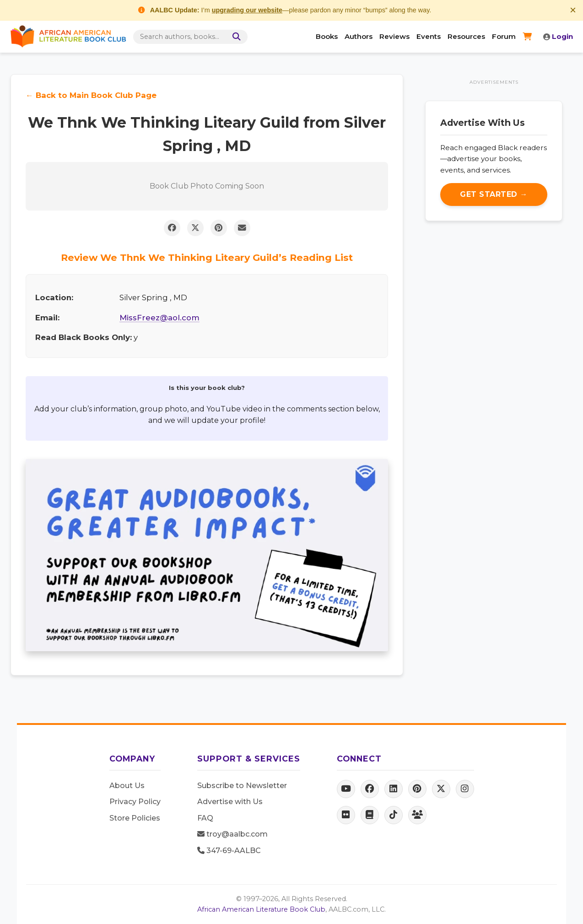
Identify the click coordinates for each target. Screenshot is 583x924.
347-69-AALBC (229, 851)
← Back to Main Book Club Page (91, 95)
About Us (127, 786)
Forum (504, 36)
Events (429, 36)
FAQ (205, 818)
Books (327, 36)
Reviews (394, 36)
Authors (359, 36)
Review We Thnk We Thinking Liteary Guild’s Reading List (207, 257)
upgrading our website (247, 10)
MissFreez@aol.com (159, 318)
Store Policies (135, 818)
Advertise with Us (230, 802)
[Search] (235, 37)
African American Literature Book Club (261, 909)
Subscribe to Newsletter (242, 786)
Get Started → (494, 194)
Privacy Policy (135, 802)
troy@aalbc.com (232, 834)
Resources (466, 36)
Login (558, 36)
